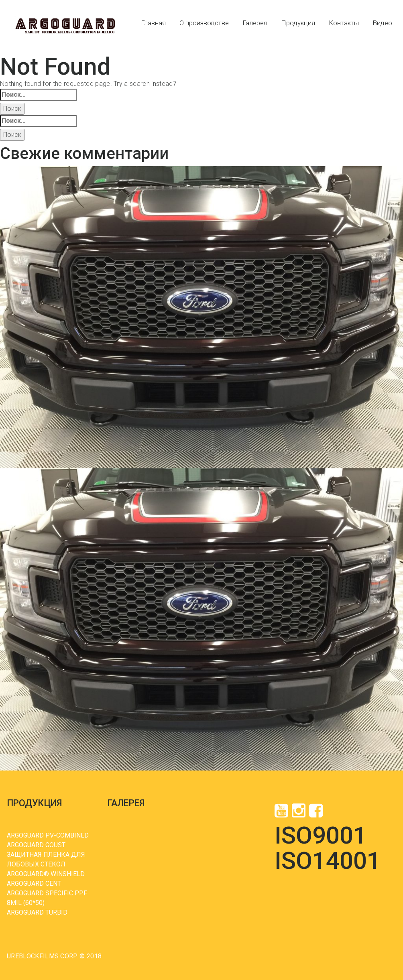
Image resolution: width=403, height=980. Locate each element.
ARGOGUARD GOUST (36, 845)
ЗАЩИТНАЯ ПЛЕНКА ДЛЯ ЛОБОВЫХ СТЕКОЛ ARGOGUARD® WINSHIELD (46, 864)
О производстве (204, 23)
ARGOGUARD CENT (34, 883)
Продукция (298, 23)
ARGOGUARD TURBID (37, 912)
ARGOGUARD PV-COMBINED (48, 835)
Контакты (344, 23)
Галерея (255, 23)
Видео (382, 23)
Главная (153, 23)
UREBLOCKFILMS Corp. (42, 956)
